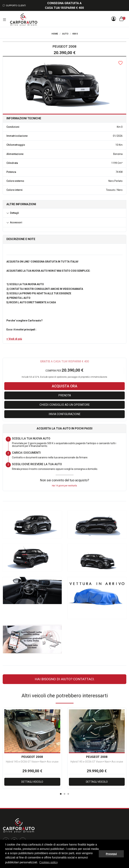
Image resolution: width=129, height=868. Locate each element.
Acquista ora (64, 386)
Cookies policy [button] (49, 862)
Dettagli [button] (14, 213)
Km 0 (75, 34)
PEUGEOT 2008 (32, 757)
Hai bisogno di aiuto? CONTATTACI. (65, 679)
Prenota (65, 395)
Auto (65, 34)
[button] (14, 339)
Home (55, 34)
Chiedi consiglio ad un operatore (65, 405)
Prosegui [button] (111, 854)
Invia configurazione (64, 414)
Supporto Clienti (14, 5)
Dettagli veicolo (32, 782)
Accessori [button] (16, 222)
